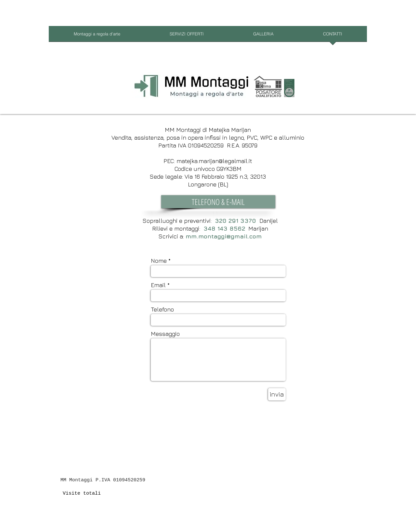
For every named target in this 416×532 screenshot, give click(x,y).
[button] (218, 202)
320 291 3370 (235, 221)
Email (158, 285)
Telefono (162, 310)
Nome (159, 261)
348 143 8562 (224, 228)
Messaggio (165, 334)
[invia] (277, 394)
